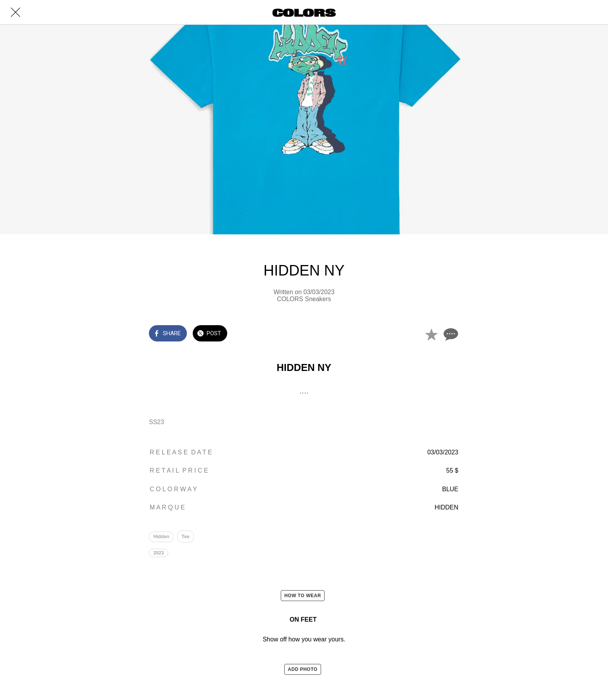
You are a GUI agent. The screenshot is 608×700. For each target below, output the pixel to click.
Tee (186, 537)
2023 (159, 553)
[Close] (16, 12)
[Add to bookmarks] (431, 334)
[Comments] (450, 334)
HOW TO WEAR (303, 596)
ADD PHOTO (302, 670)
